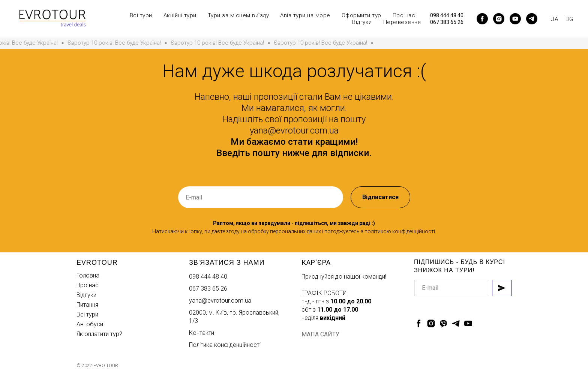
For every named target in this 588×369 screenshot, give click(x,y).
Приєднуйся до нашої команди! (344, 277)
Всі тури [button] (141, 15)
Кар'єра (316, 262)
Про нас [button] (404, 15)
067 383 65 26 (447, 22)
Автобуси (90, 324)
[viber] (443, 323)
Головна (88, 275)
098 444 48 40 (447, 15)
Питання (87, 305)
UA (554, 19)
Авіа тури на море (305, 15)
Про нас (88, 285)
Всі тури (87, 314)
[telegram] (532, 19)
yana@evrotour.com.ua (220, 301)
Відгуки (362, 22)
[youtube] (515, 19)
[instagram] (499, 19)
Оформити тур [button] (361, 15)
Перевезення (402, 22)
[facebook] (482, 19)
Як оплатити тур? (99, 334)
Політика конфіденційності (225, 345)
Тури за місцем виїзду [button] (238, 15)
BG (569, 19)
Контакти (202, 333)
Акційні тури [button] (180, 15)
